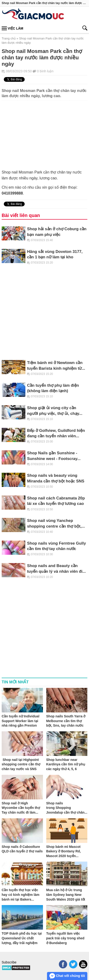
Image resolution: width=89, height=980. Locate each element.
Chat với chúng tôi (67, 976)
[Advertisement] (44, 132)
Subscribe (9, 962)
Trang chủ (9, 38)
